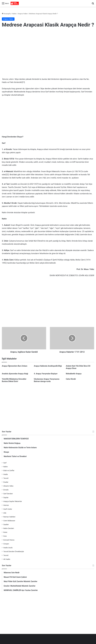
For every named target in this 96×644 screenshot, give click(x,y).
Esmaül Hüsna (9, 540)
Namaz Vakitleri (9, 517)
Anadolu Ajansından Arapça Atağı (15, 374)
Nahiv (6, 467)
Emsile (6, 490)
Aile (5, 513)
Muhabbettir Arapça (74, 374)
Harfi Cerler (8, 509)
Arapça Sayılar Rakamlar (13, 501)
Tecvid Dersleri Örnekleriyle (14, 551)
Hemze (6, 505)
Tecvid (6, 478)
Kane (5, 532)
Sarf (5, 463)
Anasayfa (6, 14)
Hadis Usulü (8, 548)
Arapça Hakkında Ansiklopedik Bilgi (48, 366)
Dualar (6, 482)
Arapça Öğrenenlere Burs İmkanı (15, 366)
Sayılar (6, 497)
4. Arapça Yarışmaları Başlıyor (46, 374)
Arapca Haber (23, 14)
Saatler (6, 524)
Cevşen (6, 544)
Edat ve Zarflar (9, 470)
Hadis (6, 474)
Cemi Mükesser (9, 521)
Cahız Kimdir (71, 379)
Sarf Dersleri (8, 494)
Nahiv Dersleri (9, 528)
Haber (14, 14)
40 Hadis (7, 559)
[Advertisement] (48, 50)
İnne (5, 536)
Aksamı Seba (8, 486)
